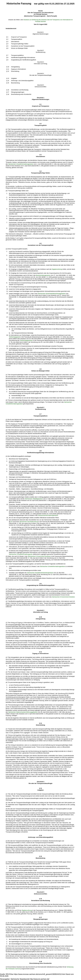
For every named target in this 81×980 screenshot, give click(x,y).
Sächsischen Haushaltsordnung (29, 522)
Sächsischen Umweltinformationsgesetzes (21, 164)
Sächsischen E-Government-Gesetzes (39, 556)
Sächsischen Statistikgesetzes (34, 499)
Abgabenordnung (57, 269)
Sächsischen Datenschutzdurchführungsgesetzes (23, 712)
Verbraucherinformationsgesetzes (48, 515)
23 (11, 522)
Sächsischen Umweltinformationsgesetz (21, 554)
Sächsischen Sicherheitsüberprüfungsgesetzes (52, 294)
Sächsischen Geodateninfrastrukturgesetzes (40, 573)
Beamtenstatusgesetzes (43, 275)
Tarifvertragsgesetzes (26, 340)
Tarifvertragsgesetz (15, 337)
